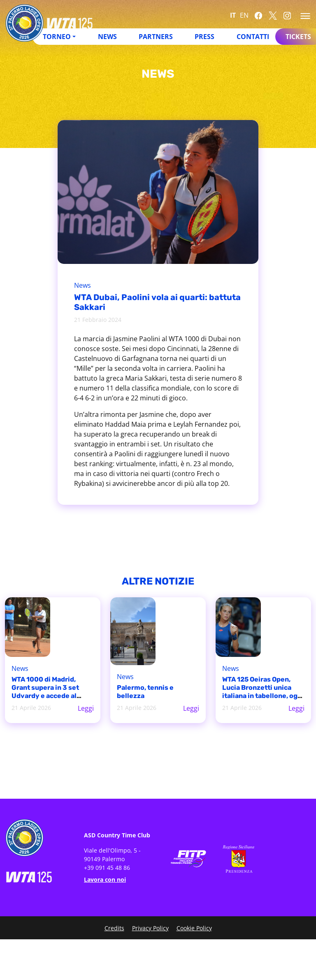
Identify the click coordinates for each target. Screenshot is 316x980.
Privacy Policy (150, 928)
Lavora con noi (105, 879)
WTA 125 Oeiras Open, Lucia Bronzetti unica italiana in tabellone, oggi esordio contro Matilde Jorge (263, 696)
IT (233, 15)
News (107, 37)
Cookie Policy (194, 928)
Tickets (298, 37)
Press (204, 37)
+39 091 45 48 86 (107, 868)
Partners (156, 37)
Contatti (253, 37)
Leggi (86, 708)
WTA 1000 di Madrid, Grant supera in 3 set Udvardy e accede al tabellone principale (45, 692)
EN (244, 15)
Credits (114, 928)
